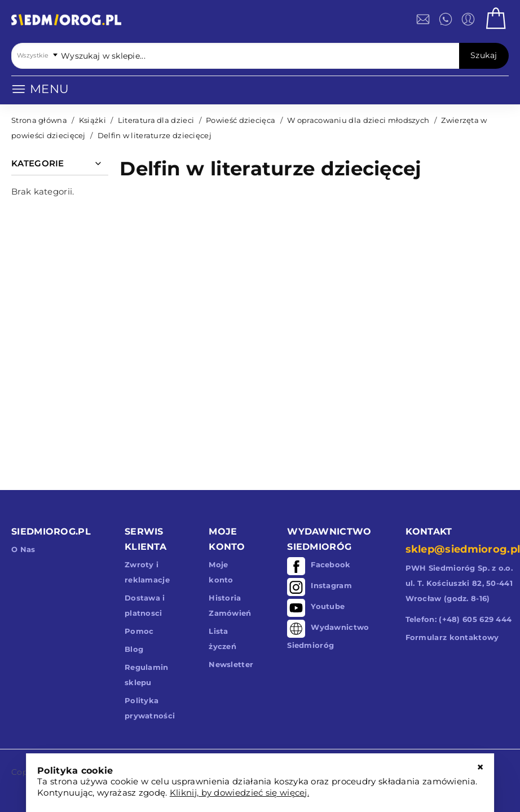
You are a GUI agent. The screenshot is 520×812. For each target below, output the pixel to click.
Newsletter (231, 664)
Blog (134, 649)
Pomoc (139, 631)
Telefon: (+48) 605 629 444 (459, 619)
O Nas (23, 549)
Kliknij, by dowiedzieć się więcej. (239, 793)
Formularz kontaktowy (452, 637)
